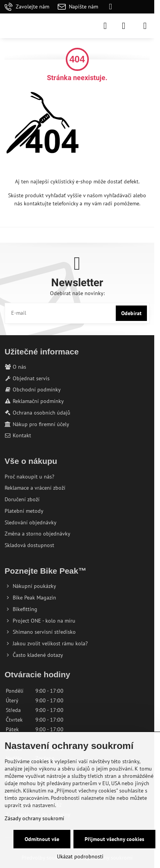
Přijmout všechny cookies (114, 839)
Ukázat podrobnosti (80, 856)
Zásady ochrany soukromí (34, 818)
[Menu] (145, 26)
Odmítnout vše (42, 839)
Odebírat (131, 313)
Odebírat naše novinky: (77, 293)
